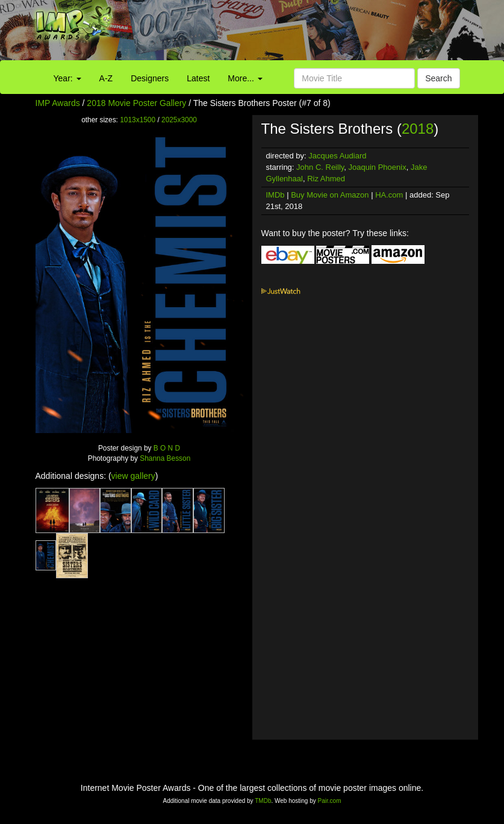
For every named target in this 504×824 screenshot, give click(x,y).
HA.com (389, 195)
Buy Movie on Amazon (330, 195)
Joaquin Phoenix (378, 167)
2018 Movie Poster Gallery (136, 103)
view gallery (133, 476)
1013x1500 (138, 120)
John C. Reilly (320, 167)
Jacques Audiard (337, 156)
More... (245, 78)
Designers (150, 78)
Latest (198, 78)
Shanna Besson (165, 458)
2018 (418, 129)
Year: (67, 78)
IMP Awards (58, 103)
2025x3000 (179, 120)
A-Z (106, 78)
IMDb (275, 195)
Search (438, 78)
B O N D (167, 448)
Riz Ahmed (326, 179)
